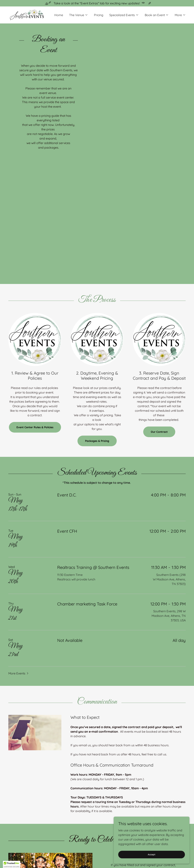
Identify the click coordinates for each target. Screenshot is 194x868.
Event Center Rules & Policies (35, 427)
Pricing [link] (99, 15)
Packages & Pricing (97, 441)
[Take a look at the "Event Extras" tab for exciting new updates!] (97, 3)
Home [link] (59, 15)
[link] (27, 15)
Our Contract (159, 432)
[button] (79, 15)
